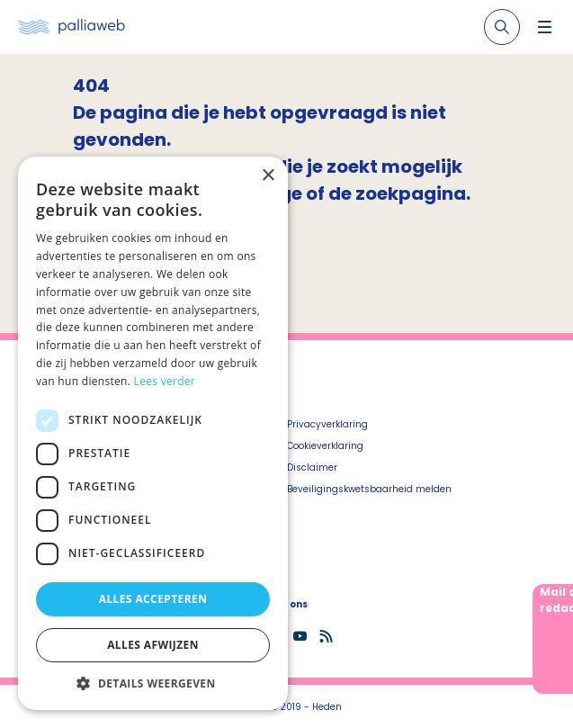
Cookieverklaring (325, 446)
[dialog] (153, 433)
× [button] (268, 176)
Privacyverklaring (327, 424)
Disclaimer (312, 467)
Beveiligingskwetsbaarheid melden (369, 489)
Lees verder (165, 381)
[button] (153, 683)
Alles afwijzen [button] (153, 645)
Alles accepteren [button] (153, 599)
